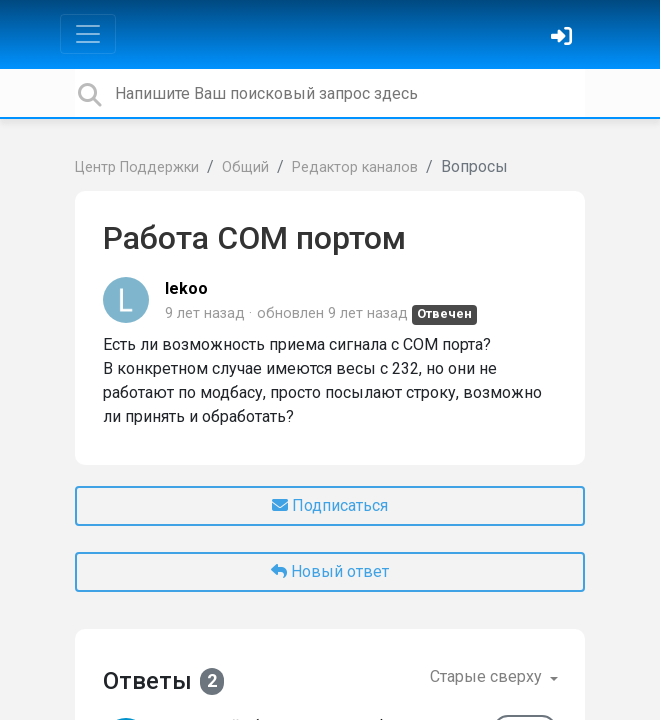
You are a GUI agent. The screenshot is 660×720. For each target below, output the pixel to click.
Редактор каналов (355, 167)
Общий (245, 167)
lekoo (186, 288)
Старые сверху (488, 676)
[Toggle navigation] (88, 34)
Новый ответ (330, 571)
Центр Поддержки (137, 167)
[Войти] (564, 38)
